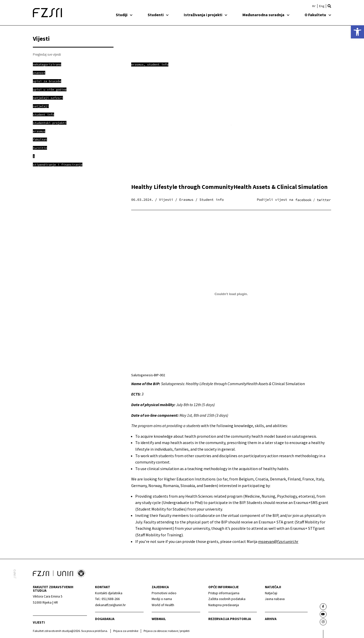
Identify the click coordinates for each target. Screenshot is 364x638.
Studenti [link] (158, 15)
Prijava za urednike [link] (126, 631)
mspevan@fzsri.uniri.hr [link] (278, 541)
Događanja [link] (105, 619)
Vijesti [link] (39, 622)
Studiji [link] (124, 15)
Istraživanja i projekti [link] (206, 15)
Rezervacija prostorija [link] (230, 619)
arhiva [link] (271, 619)
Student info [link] (158, 64)
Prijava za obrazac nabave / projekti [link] (167, 631)
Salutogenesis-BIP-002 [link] (148, 375)
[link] (357, 32)
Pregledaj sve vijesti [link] (47, 54)
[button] (329, 6)
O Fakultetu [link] (318, 15)
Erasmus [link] (137, 64)
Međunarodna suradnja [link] (266, 15)
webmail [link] (159, 619)
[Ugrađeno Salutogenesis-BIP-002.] (231, 294)
